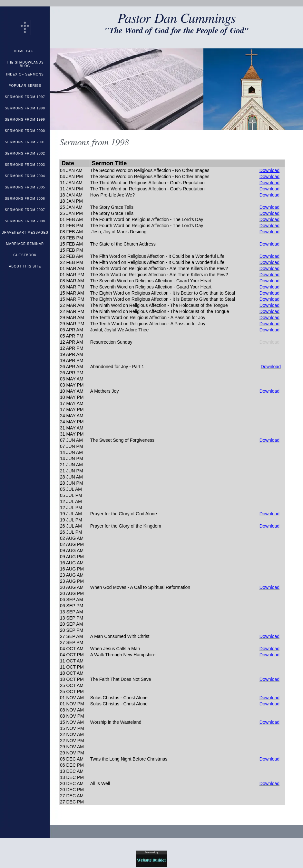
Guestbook (25, 255)
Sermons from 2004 (25, 176)
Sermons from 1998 (25, 108)
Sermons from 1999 (25, 120)
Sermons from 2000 (25, 131)
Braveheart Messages (25, 232)
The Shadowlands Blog (25, 64)
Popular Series (25, 86)
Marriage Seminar (25, 244)
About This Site (25, 266)
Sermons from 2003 (25, 165)
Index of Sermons (25, 74)
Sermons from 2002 (25, 153)
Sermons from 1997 (25, 97)
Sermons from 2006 (25, 199)
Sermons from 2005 (25, 187)
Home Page (25, 51)
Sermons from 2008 (25, 221)
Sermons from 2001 (25, 142)
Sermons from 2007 (25, 210)
